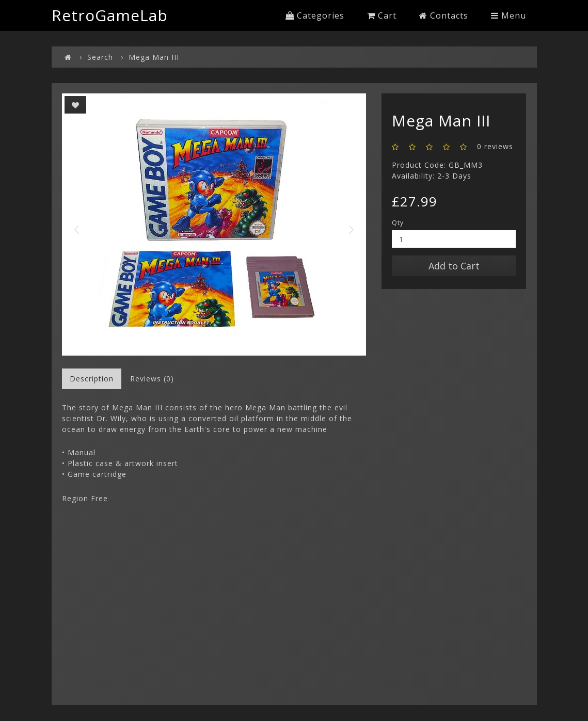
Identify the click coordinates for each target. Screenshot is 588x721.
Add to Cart (454, 266)
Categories (315, 15)
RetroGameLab (110, 15)
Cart (382, 15)
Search (100, 57)
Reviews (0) (152, 379)
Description (92, 379)
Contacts (444, 15)
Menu (508, 15)
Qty (398, 223)
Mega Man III (154, 57)
